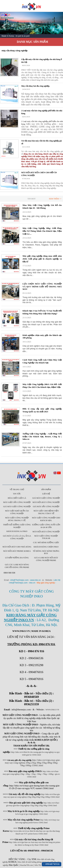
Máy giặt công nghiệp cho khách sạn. (46, 519)
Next (59, 26)
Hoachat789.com (26, 865)
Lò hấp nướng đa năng (17, 558)
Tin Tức (17, 494)
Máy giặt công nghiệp (46, 583)
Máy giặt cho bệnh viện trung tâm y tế (46, 512)
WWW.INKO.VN (52, 710)
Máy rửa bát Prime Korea (17, 551)
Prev (4, 26)
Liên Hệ (46, 494)
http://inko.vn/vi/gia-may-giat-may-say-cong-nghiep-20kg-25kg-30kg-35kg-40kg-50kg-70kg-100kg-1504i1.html (33, 763)
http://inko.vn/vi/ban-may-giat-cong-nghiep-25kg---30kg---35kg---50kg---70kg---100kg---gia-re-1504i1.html (32, 774)
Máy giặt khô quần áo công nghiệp (17, 512)
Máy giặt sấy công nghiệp (17, 502)
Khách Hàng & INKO (17, 531)
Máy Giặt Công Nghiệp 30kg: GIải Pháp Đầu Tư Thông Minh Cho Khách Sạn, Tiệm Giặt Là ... (42, 231)
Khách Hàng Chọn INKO (46, 547)
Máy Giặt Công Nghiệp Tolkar (46, 537)
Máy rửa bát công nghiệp (46, 502)
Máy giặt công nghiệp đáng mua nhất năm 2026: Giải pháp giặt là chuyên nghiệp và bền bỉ (42, 259)
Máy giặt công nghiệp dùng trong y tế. (17, 519)
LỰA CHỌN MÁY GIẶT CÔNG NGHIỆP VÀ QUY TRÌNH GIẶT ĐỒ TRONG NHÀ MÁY (42, 286)
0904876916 (52, 864)
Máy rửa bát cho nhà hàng (17, 547)
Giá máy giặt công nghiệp (46, 498)
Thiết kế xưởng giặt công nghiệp (17, 526)
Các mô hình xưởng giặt (46, 543)
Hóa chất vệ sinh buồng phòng (30, 862)
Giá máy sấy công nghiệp (46, 507)
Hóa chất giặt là (17, 498)
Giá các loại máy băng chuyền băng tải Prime (17, 566)
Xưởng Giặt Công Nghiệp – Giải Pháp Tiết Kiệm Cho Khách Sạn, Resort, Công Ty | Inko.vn (42, 436)
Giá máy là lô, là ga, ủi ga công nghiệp (17, 537)
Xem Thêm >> (55, 199)
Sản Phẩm (46, 489)
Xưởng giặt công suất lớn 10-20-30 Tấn (46, 526)
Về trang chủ (17, 489)
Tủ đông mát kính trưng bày (46, 552)
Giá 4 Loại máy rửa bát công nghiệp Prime (46, 559)
